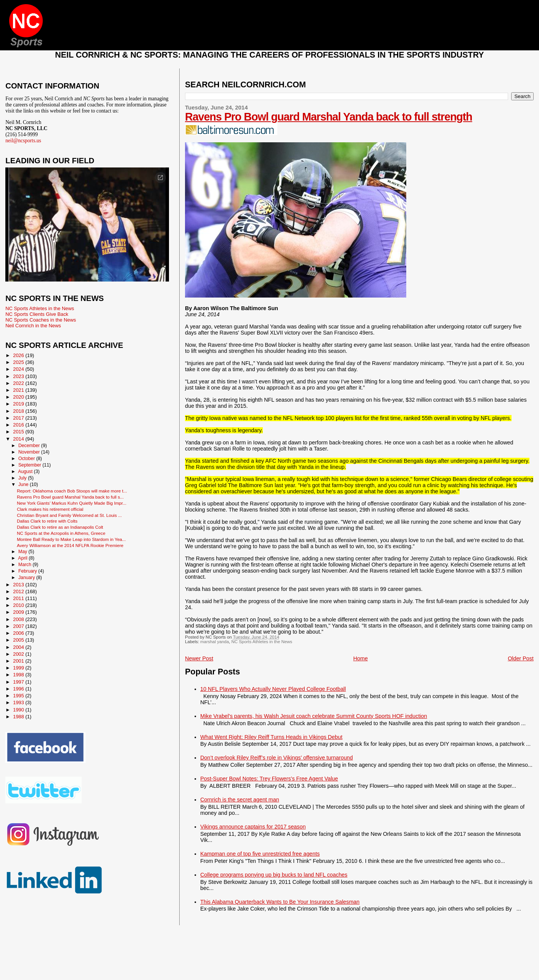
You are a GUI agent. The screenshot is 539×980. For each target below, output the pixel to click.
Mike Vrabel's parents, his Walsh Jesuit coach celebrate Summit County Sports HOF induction (314, 716)
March (25, 565)
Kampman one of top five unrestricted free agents (260, 854)
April (23, 558)
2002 (19, 654)
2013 (19, 585)
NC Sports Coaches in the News (41, 320)
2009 (19, 612)
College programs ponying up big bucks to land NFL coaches (274, 875)
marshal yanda (215, 642)
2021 (19, 390)
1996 (19, 689)
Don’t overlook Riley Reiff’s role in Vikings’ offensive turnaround (277, 758)
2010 (19, 605)
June (24, 484)
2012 (19, 591)
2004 (19, 647)
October (27, 459)
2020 (19, 397)
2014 (19, 439)
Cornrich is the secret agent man (240, 800)
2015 (19, 432)
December (30, 446)
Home (360, 658)
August (26, 471)
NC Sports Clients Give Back (37, 314)
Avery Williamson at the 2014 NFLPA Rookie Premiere (70, 545)
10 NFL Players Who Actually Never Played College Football (273, 689)
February (28, 571)
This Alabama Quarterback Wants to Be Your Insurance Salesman (280, 902)
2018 (19, 411)
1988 (19, 717)
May (23, 552)
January (27, 578)
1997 (19, 682)
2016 (19, 425)
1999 (19, 668)
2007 (19, 626)
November (30, 452)
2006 (19, 633)
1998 (19, 675)
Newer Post (199, 658)
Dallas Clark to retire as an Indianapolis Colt (60, 527)
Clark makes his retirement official (50, 509)
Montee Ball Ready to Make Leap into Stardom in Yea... (71, 539)
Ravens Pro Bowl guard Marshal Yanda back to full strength (329, 117)
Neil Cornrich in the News (33, 326)
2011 (19, 598)
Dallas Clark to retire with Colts (47, 521)
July (23, 478)
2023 (19, 376)
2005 (19, 640)
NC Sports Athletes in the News (262, 642)
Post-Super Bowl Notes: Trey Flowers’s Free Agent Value (269, 779)
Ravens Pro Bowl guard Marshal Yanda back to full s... (70, 497)
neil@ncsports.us (23, 141)
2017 (19, 418)
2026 (19, 355)
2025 (19, 362)
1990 (19, 710)
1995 (19, 696)
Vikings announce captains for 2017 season (253, 827)
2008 (19, 619)
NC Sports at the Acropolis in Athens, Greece (61, 533)
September (30, 465)
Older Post (521, 658)
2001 (19, 661)
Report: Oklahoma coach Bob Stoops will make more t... (72, 491)
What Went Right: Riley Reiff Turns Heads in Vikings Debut (271, 737)
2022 (19, 383)
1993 (19, 702)
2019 (19, 404)
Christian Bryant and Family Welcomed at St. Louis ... (69, 515)
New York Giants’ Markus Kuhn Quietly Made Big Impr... (72, 503)
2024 (19, 369)
